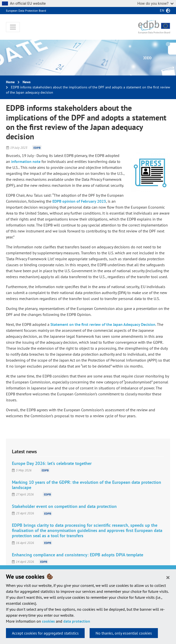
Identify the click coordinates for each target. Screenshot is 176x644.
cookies (48, 621)
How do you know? (155, 3)
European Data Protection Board (26, 11)
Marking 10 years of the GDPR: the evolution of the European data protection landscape (87, 485)
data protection (77, 621)
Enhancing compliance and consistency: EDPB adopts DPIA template (78, 555)
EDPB (37, 148)
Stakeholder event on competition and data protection (64, 506)
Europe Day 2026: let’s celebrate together (52, 463)
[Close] (168, 577)
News (27, 82)
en (162, 10)
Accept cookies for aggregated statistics (45, 633)
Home (10, 82)
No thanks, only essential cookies (124, 633)
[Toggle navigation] (13, 27)
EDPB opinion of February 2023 (79, 201)
